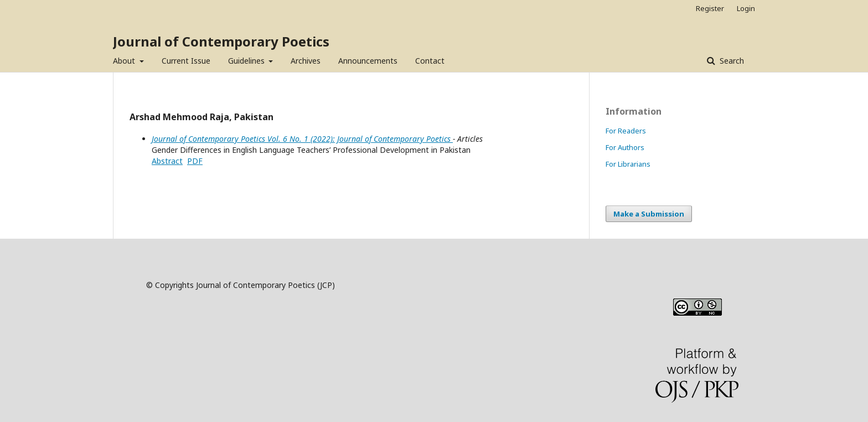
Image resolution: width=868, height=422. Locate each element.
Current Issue (186, 61)
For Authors (625, 147)
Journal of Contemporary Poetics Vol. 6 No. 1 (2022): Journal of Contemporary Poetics (302, 139)
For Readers (626, 131)
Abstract (167, 161)
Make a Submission (649, 214)
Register (710, 8)
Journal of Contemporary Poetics (221, 41)
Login (746, 8)
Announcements (368, 61)
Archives (306, 61)
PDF (195, 161)
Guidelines (247, 61)
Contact (430, 61)
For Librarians (628, 164)
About (125, 61)
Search (731, 61)
